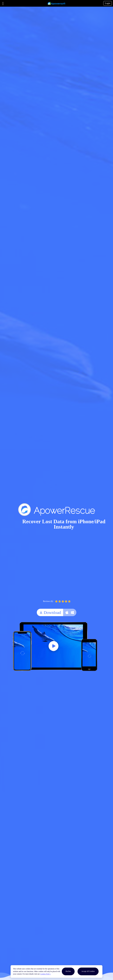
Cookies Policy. (45, 974)
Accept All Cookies (88, 971)
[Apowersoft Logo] (56, 3)
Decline (68, 971)
